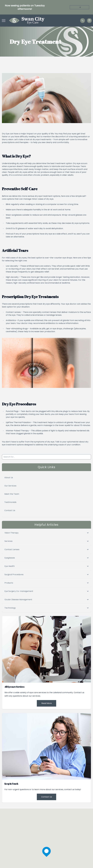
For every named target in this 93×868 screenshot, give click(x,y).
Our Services (10, 486)
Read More (47, 703)
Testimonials (10, 502)
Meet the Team (12, 494)
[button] (4, 21)
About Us (9, 478)
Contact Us (10, 510)
